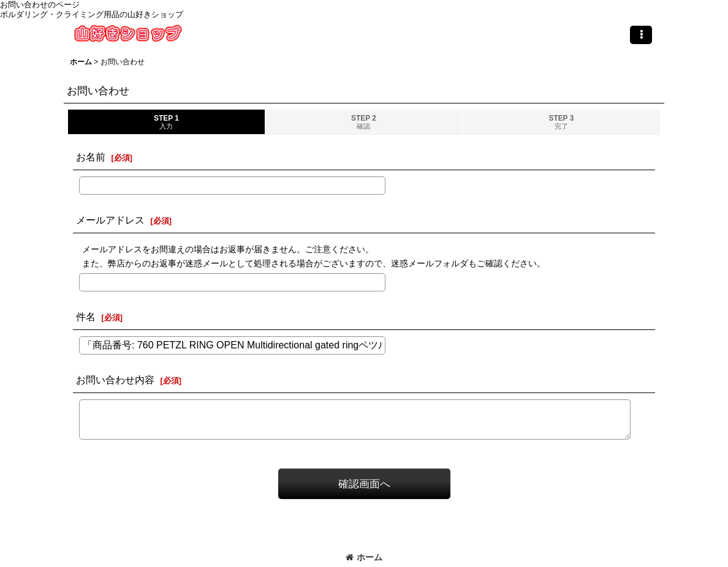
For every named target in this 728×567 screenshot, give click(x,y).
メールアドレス (110, 220)
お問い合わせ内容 (115, 380)
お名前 (91, 157)
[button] (641, 35)
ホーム (364, 557)
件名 (86, 317)
